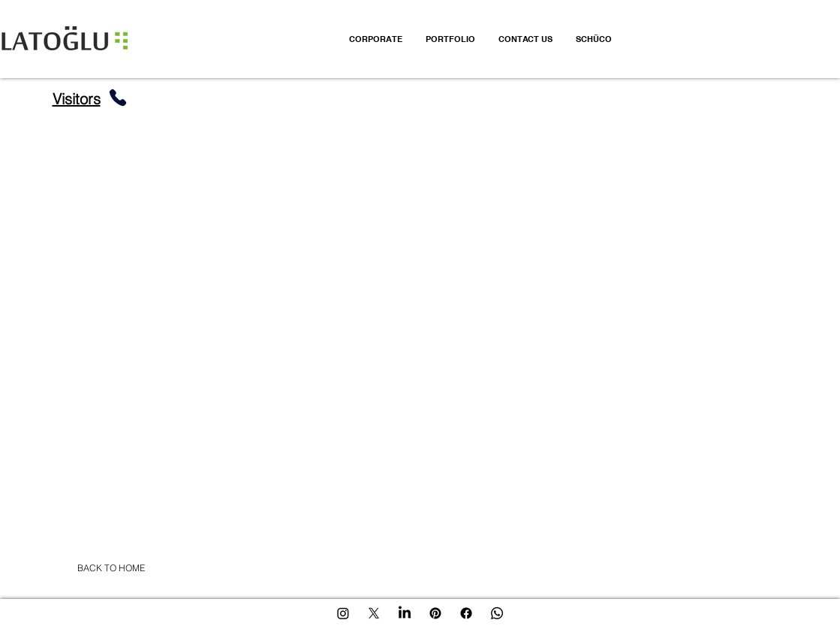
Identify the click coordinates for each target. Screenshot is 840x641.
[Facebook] (466, 613)
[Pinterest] (435, 613)
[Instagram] (343, 613)
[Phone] (118, 98)
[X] (374, 613)
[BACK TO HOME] (111, 568)
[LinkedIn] (405, 613)
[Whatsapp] (497, 613)
